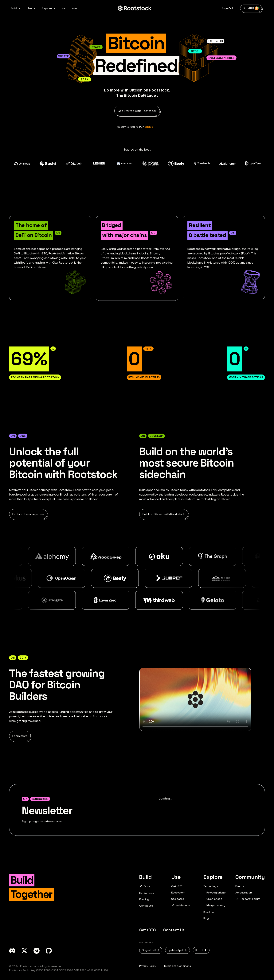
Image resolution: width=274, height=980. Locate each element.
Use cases (178, 899)
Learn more (20, 736)
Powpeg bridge (216, 893)
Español (227, 8)
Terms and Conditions (177, 966)
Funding (144, 899)
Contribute (146, 906)
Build (145, 877)
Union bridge (214, 899)
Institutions (70, 8)
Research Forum (248, 899)
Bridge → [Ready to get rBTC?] (137, 127)
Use (176, 877)
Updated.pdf (177, 950)
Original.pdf (151, 950)
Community (250, 877)
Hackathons (147, 893)
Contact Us (174, 930)
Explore (213, 877)
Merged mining (216, 905)
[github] (49, 951)
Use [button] (29, 8)
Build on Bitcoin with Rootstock (164, 514)
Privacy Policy (148, 966)
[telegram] (37, 951)
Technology (211, 886)
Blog (206, 918)
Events (240, 886)
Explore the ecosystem (28, 514)
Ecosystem (178, 893)
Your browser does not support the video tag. (195, 699)
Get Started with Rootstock (137, 111)
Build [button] (14, 8)
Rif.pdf (201, 950)
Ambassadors (244, 893)
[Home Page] (135, 8)
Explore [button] (47, 8)
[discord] (12, 951)
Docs (145, 886)
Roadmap (209, 912)
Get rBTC (251, 8)
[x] (24, 951)
